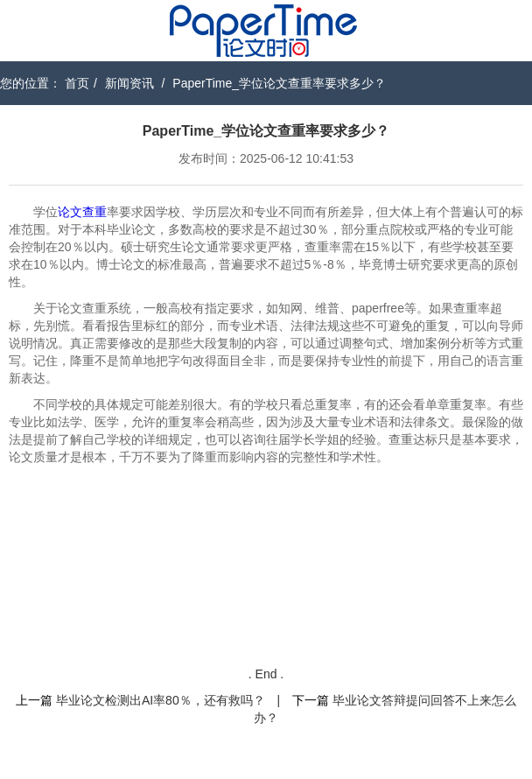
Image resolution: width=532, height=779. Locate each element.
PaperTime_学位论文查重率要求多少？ (279, 83)
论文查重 (82, 212)
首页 (77, 83)
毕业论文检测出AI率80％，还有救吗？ (161, 700)
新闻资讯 (129, 83)
